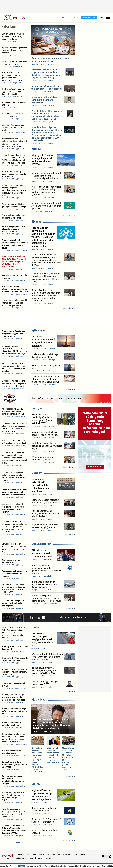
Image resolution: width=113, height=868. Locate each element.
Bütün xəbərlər (68, 216)
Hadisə (36, 627)
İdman (36, 784)
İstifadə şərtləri (21, 858)
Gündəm (37, 473)
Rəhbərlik (52, 854)
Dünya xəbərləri (41, 544)
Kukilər (48, 858)
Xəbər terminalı (89, 18)
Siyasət (36, 222)
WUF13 (36, 149)
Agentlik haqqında (23, 854)
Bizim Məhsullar (64, 854)
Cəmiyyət (38, 408)
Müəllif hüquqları (80, 854)
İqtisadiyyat (39, 330)
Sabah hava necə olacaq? (23, 866)
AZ (75, 18)
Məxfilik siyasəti (36, 858)
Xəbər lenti (9, 27)
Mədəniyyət (39, 700)
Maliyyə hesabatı (39, 854)
